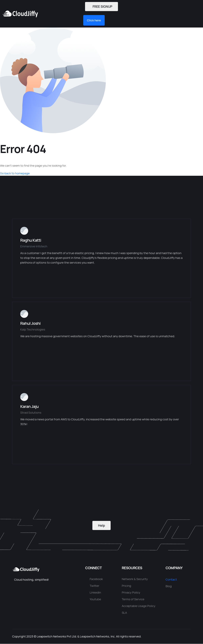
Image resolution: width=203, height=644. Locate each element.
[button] (61, 14)
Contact (171, 580)
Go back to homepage (15, 173)
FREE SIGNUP (101, 7)
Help (102, 525)
